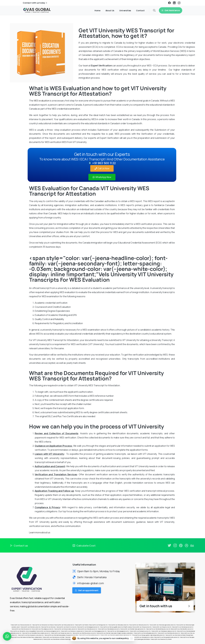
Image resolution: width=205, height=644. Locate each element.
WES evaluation (42, 101)
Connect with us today (35, 3)
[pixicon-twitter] (169, 546)
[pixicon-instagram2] (175, 548)
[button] (7, 636)
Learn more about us (40, 532)
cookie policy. (122, 638)
